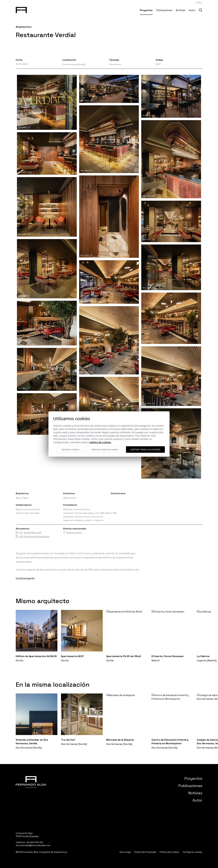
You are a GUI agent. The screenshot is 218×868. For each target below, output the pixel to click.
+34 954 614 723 (34, 842)
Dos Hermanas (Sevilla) (74, 64)
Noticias (181, 10)
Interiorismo (115, 64)
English (199, 3)
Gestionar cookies (70, 449)
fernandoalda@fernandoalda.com (33, 845)
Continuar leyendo (25, 578)
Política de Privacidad (145, 852)
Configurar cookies (193, 852)
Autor (192, 10)
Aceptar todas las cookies (145, 449)
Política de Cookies (169, 852)
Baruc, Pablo (22, 498)
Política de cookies (100, 442)
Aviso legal (125, 852)
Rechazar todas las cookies (105, 449)
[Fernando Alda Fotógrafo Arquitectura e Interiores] (21, 9)
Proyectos (146, 10)
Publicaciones (164, 10)
